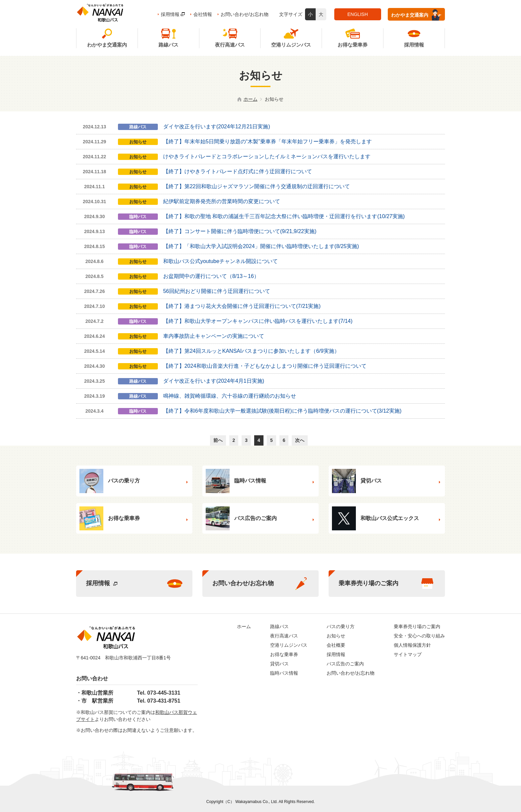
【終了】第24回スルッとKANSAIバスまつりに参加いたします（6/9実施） (251, 351)
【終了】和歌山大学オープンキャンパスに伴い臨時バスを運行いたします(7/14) (258, 321)
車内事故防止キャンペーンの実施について (214, 336)
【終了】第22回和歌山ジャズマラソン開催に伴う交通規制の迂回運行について (257, 186)
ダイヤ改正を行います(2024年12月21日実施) (217, 127)
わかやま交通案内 (416, 15)
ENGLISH (358, 14)
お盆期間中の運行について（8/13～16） (211, 276)
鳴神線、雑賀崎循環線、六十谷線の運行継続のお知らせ (230, 396)
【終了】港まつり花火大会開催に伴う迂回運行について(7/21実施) (242, 306)
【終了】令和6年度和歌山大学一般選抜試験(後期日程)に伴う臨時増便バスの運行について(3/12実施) (282, 411)
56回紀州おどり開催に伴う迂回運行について (217, 291)
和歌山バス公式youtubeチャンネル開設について (220, 261)
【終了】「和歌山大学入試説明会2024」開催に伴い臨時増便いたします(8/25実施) (261, 246)
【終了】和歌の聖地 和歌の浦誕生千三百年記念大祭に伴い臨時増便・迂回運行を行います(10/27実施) (284, 216)
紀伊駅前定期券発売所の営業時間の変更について (222, 201)
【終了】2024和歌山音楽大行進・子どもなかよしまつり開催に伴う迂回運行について (265, 366)
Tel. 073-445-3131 (158, 693)
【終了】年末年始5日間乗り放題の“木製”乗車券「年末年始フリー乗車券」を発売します (267, 141)
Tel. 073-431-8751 (158, 701)
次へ (300, 440)
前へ (218, 440)
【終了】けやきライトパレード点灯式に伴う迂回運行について (238, 171)
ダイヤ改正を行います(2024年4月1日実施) (214, 381)
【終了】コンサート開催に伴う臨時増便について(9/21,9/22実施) (240, 231)
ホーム (251, 99)
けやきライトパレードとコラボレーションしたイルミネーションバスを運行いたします (267, 156)
